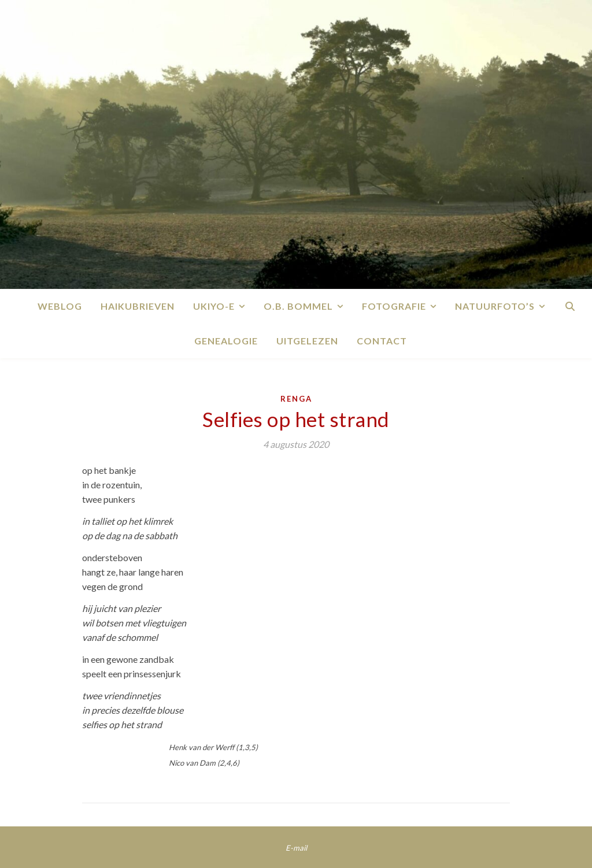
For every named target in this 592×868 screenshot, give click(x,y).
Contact (382, 341)
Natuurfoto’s (495, 306)
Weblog (60, 306)
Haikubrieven (138, 306)
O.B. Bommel (298, 306)
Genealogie (226, 341)
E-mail (296, 848)
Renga (296, 399)
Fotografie (394, 306)
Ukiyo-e (214, 306)
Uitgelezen (307, 341)
